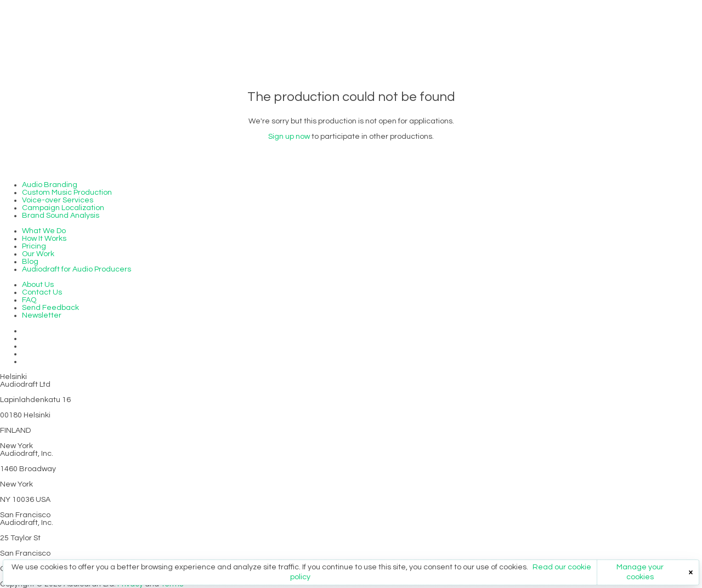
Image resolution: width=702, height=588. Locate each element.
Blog (30, 262)
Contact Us (42, 292)
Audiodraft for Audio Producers (77, 269)
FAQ (29, 300)
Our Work (38, 254)
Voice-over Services (58, 200)
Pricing (34, 246)
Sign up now (289, 137)
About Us (38, 285)
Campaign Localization (63, 208)
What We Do (44, 231)
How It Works (44, 239)
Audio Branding (50, 185)
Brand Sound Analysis (61, 216)
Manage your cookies (640, 572)
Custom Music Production (67, 193)
